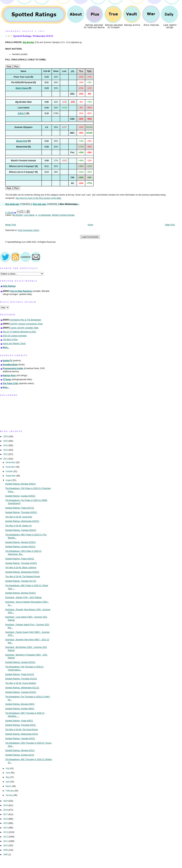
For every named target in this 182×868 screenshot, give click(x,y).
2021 (6, 459)
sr (36, 215)
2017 (6, 814)
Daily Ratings (9, 286)
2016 (6, 819)
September (11, 476)
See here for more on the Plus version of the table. (38, 198)
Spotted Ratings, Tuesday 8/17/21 (21, 581)
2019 (6, 805)
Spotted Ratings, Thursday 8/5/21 (21, 725)
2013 (6, 832)
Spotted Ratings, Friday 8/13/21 (20, 674)
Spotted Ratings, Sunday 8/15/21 (20, 662)
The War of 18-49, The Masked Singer (23, 577)
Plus (16, 66)
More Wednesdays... (70, 204)
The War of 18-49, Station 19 (18, 526)
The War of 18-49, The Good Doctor (22, 730)
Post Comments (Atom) (29, 230)
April (8, 782)
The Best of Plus (10, 340)
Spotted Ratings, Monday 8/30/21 (21, 484)
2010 (6, 846)
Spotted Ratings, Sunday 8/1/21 (20, 755)
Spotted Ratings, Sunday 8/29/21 (20, 496)
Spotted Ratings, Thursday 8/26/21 (21, 512)
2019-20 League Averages (15, 336)
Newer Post (10, 225)
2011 (6, 841)
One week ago (12, 204)
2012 (6, 837)
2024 (6, 445)
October (10, 471)
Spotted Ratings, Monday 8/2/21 (20, 750)
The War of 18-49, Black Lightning (21, 568)
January (10, 795)
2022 (6, 454)
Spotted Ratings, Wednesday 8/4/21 (33, 36)
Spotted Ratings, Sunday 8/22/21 (20, 547)
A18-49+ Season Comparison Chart (26, 324)
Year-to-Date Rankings (21, 291)
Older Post (170, 225)
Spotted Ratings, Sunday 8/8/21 (20, 709)
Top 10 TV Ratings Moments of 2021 (19, 332)
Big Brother (18, 215)
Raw (9, 66)
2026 (6, 437)
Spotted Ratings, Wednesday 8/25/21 (22, 521)
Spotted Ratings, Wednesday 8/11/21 (22, 688)
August (9, 480)
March (9, 786)
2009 (6, 850)
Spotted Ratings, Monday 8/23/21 (21, 542)
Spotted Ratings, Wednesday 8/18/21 (22, 572)
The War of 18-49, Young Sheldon (21, 683)
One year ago (39, 204)
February (10, 791)
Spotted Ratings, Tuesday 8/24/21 (21, 530)
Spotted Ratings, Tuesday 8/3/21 (20, 739)
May (8, 777)
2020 (6, 801)
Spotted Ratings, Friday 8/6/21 (19, 721)
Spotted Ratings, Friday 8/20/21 (20, 559)
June (8, 773)
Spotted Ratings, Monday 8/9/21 (20, 704)
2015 (6, 823)
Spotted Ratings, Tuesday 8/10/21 (21, 692)
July (8, 768)
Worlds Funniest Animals (63, 215)
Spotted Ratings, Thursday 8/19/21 (21, 563)
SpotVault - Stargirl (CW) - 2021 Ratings (23, 597)
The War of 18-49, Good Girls (19, 517)
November (11, 467)
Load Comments (90, 237)
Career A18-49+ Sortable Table (24, 328)
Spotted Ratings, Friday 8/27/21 (20, 508)
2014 (6, 828)
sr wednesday (44, 215)
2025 (6, 441)
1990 (6, 855)
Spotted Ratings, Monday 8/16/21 (21, 593)
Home (90, 225)
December (11, 462)
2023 (6, 450)
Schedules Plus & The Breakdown (26, 320)
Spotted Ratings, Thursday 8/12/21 (21, 679)
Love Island (29, 215)
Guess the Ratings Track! (14, 344)
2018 (6, 810)
